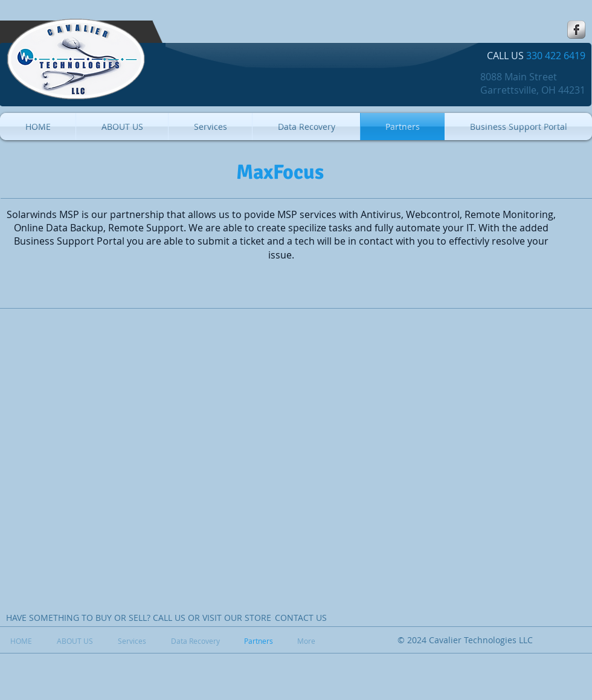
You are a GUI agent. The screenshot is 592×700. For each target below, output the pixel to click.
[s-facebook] (576, 30)
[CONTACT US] (301, 618)
